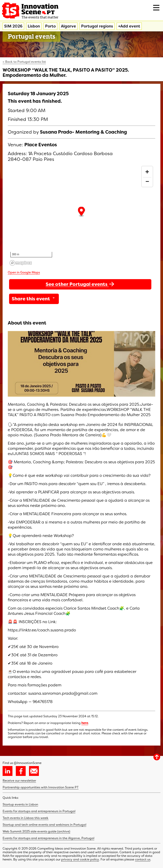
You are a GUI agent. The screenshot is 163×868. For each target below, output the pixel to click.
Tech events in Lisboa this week (26, 818)
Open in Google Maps (24, 272)
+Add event (129, 26)
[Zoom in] (147, 172)
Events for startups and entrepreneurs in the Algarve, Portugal (48, 838)
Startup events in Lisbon (20, 804)
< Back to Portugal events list (24, 62)
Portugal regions (97, 26)
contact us (143, 859)
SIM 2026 (13, 26)
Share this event (34, 299)
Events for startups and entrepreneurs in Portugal (39, 811)
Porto (50, 26)
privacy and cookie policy (80, 859)
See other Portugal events (80, 284)
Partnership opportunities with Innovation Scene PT (41, 787)
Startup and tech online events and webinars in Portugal (44, 825)
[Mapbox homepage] (21, 263)
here (85, 723)
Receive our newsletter (19, 781)
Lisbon (34, 26)
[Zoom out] (147, 181)
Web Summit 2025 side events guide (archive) (36, 831)
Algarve (68, 26)
